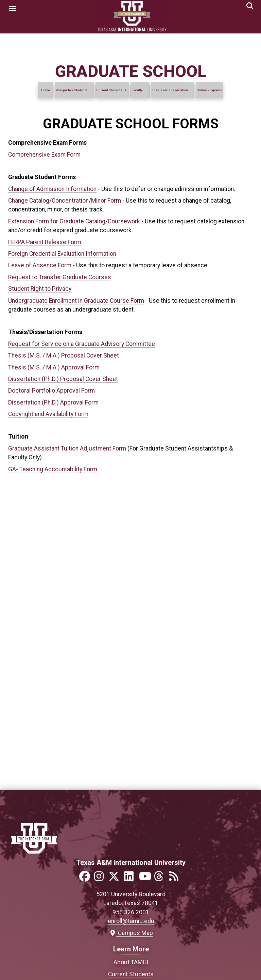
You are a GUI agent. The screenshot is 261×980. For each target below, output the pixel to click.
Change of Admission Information (52, 189)
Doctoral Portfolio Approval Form (51, 391)
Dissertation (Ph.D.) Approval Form (53, 402)
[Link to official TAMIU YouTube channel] (146, 878)
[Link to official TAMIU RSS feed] (176, 878)
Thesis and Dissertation (170, 90)
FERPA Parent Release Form (45, 242)
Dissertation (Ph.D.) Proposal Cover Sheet (63, 379)
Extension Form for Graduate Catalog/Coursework (74, 221)
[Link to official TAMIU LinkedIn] (131, 878)
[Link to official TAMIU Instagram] (101, 878)
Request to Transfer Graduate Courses (60, 277)
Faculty (137, 90)
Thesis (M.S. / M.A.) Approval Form (54, 367)
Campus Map (131, 933)
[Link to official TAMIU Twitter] (116, 878)
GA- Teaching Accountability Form (53, 469)
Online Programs (210, 90)
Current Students (110, 90)
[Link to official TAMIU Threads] (161, 878)
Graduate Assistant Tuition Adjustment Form (67, 448)
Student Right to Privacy (40, 289)
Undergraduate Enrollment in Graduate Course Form (76, 301)
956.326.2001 (131, 912)
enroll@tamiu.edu (131, 921)
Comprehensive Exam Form (44, 155)
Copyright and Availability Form (48, 414)
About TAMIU (131, 962)
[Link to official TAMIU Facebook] (86, 878)
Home (46, 90)
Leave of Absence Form (40, 265)
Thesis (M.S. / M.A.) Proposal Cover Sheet (64, 355)
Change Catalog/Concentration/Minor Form (65, 201)
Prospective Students (72, 90)
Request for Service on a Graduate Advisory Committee (82, 344)
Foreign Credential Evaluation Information (62, 254)
